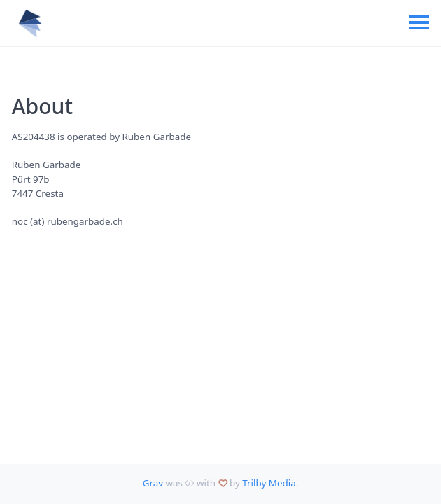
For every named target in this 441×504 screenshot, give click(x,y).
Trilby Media (269, 483)
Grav (153, 483)
